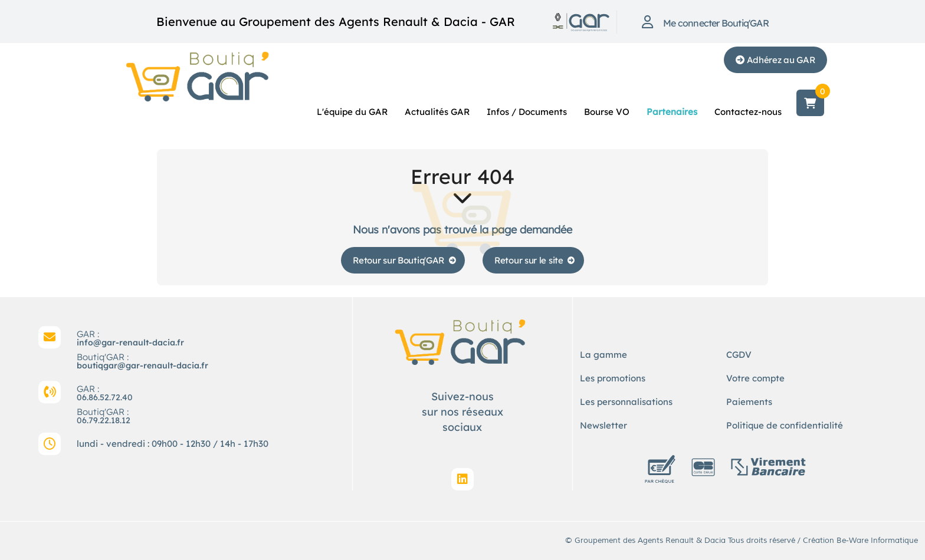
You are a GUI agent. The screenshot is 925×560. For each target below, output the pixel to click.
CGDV (739, 355)
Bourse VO (607, 112)
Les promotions (613, 378)
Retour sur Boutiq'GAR (398, 260)
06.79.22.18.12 (104, 420)
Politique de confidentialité (785, 425)
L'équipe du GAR (352, 112)
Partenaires (672, 112)
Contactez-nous (748, 112)
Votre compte (755, 378)
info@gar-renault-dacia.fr (130, 342)
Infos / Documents (527, 112)
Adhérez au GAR (775, 60)
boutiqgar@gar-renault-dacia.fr (142, 365)
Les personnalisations (626, 402)
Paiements (749, 402)
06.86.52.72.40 (105, 397)
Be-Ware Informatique (877, 541)
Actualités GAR (437, 112)
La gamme (603, 355)
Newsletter (603, 425)
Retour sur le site (529, 260)
